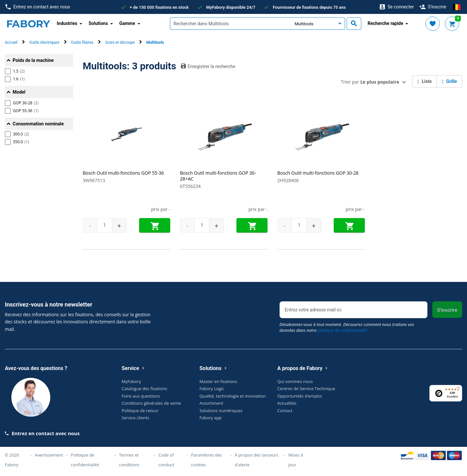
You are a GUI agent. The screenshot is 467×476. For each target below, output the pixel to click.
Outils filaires (82, 42)
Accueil (11, 42)
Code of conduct (167, 460)
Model (19, 92)
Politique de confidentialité (85, 460)
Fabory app (210, 418)
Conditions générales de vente (151, 403)
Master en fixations (218, 381)
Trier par (370, 82)
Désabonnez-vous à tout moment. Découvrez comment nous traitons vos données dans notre (347, 327)
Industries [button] (67, 23)
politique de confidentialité (342, 330)
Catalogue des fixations (144, 389)
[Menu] (458, 389)
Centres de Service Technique (306, 389)
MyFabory (131, 381)
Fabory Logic (212, 389)
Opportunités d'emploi (299, 396)
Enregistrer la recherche (208, 66)
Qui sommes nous (295, 381)
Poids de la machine (33, 60)
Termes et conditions (129, 460)
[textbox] (230, 24)
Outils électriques (44, 42)
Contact (285, 411)
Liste (425, 81)
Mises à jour (296, 460)
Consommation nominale (38, 124)
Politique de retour (140, 411)
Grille (449, 81)
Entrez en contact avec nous (38, 7)
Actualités (287, 403)
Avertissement (49, 455)
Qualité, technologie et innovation (233, 396)
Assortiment (211, 403)
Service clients (135, 418)
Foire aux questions (141, 396)
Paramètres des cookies (206, 460)
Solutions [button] (98, 23)
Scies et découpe (120, 42)
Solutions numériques (221, 411)
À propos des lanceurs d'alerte (257, 460)
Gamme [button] (127, 23)
